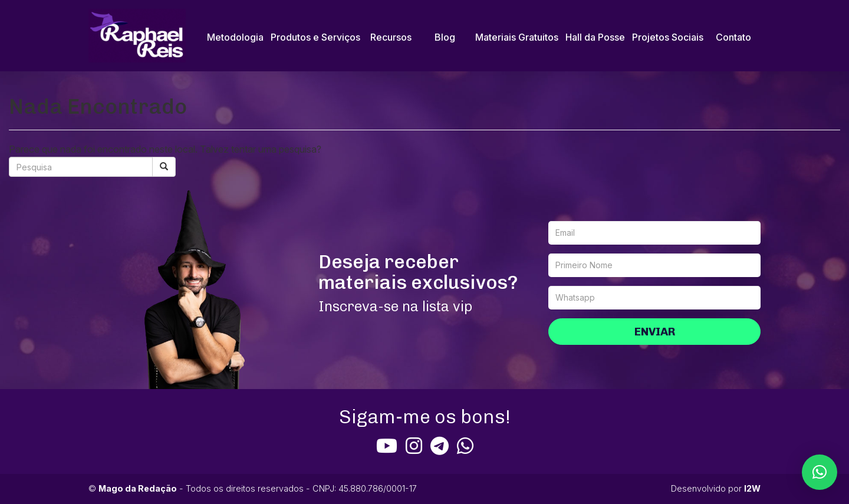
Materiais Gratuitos (517, 37)
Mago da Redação (138, 488)
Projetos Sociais (668, 37)
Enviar (655, 332)
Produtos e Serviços (315, 37)
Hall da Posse (595, 37)
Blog (445, 37)
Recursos (391, 37)
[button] (820, 472)
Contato (733, 37)
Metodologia (235, 37)
